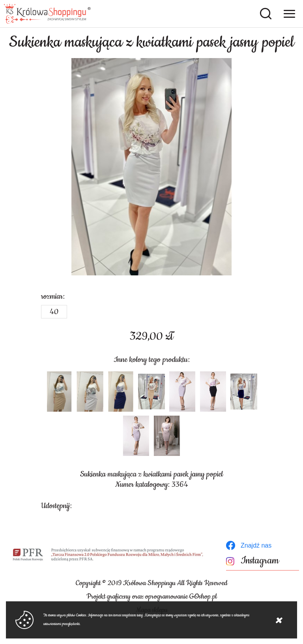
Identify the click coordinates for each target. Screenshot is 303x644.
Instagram (260, 561)
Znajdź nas (256, 545)
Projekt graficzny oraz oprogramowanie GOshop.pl (152, 597)
